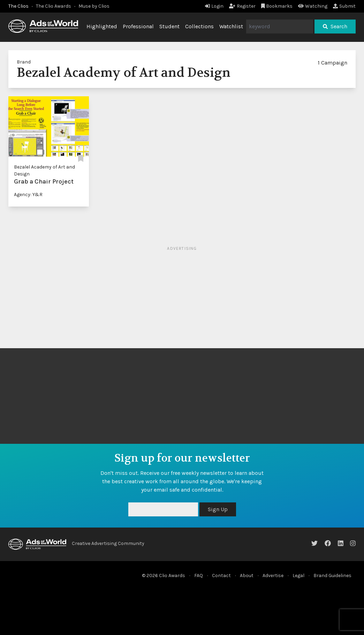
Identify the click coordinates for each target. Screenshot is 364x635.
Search (335, 26)
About (247, 576)
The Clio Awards (54, 6)
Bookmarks (277, 6)
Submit (344, 6)
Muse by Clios (94, 6)
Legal (298, 576)
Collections (199, 26)
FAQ (199, 576)
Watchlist (231, 26)
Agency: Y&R (28, 195)
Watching (313, 6)
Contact (221, 576)
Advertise (273, 576)
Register (242, 6)
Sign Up (218, 509)
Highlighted (102, 26)
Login (214, 6)
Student (169, 26)
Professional (138, 26)
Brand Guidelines (332, 576)
